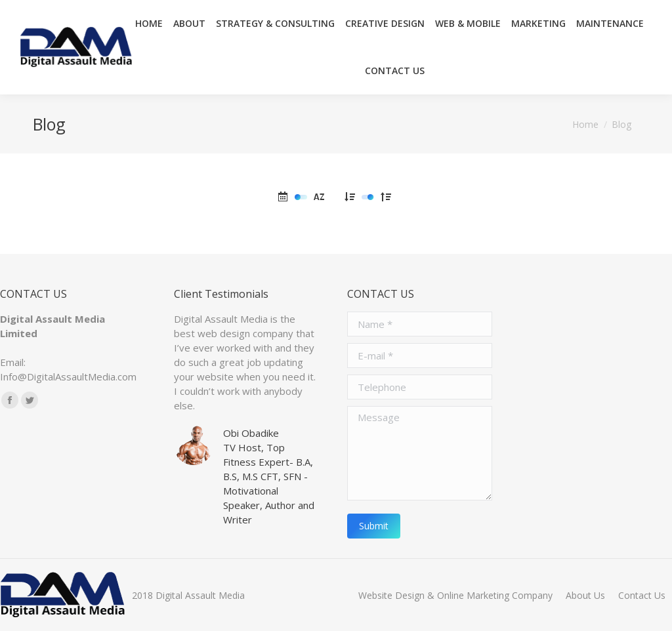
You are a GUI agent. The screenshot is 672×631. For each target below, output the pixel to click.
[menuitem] (455, 595)
